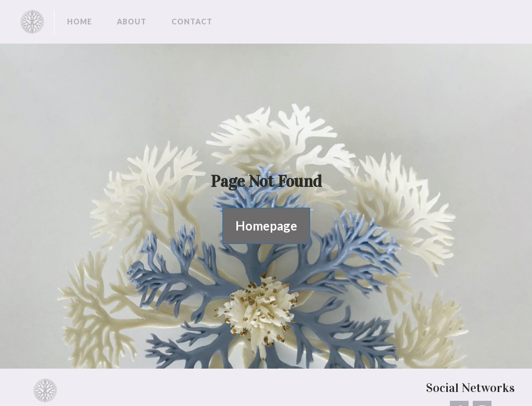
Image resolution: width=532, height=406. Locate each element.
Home (79, 22)
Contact (192, 22)
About (132, 22)
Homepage (266, 226)
